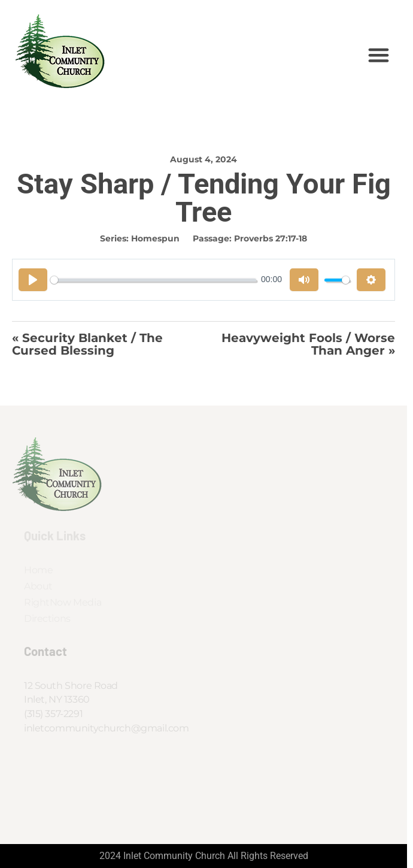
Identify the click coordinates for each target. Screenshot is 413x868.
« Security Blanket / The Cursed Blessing (87, 344)
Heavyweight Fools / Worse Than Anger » (308, 344)
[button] (379, 55)
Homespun (155, 238)
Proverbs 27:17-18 (271, 238)
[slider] (153, 280)
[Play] (33, 280)
